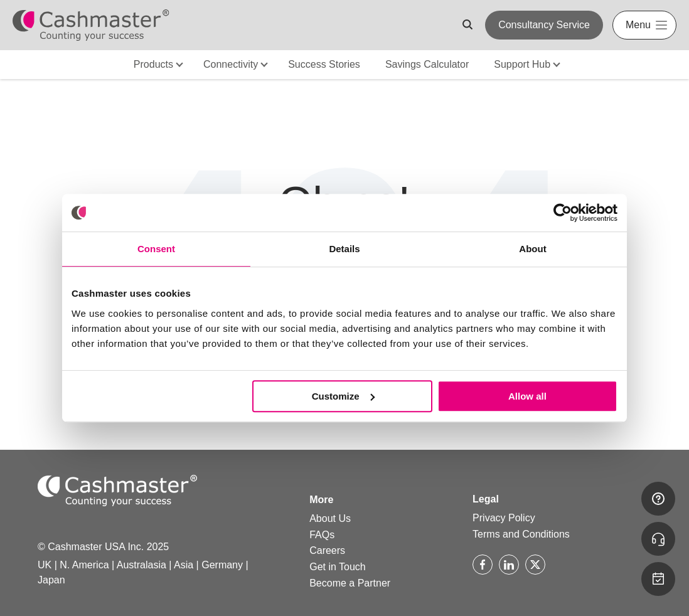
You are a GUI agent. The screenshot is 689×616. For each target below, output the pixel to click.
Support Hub (522, 64)
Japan (51, 580)
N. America (84, 565)
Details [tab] (344, 249)
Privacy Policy (504, 518)
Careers (327, 550)
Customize (343, 396)
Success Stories (324, 64)
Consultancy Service (544, 25)
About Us (330, 518)
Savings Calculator (427, 64)
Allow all (527, 396)
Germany (222, 565)
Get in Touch (338, 567)
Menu (638, 25)
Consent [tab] (156, 249)
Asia (184, 565)
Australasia (142, 565)
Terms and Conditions (521, 534)
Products (153, 64)
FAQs (322, 535)
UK (45, 565)
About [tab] (532, 249)
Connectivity (231, 64)
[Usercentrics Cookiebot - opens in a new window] (563, 213)
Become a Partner (350, 583)
